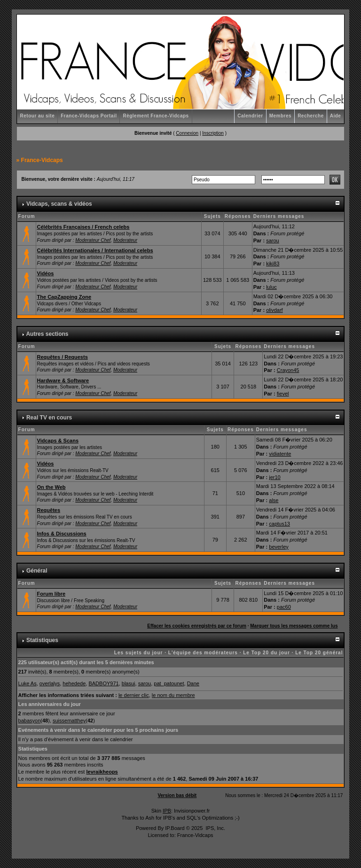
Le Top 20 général (319, 653)
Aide (336, 116)
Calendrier (250, 116)
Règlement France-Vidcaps (156, 116)
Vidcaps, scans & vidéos (59, 204)
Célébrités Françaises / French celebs (83, 227)
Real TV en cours (49, 418)
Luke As (27, 683)
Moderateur (125, 240)
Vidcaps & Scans (58, 441)
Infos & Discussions (62, 534)
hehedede (74, 683)
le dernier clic (134, 695)
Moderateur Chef (93, 240)
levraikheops (102, 772)
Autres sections (47, 334)
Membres (280, 116)
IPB (167, 811)
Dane (193, 683)
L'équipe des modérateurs (203, 653)
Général (37, 571)
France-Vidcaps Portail (89, 116)
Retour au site (38, 116)
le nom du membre (173, 695)
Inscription (213, 133)
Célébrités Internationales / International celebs (95, 250)
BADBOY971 (103, 683)
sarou (273, 240)
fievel (283, 394)
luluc (271, 287)
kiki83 (273, 263)
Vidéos (46, 273)
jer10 (275, 477)
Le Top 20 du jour (267, 653)
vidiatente (280, 454)
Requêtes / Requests (63, 357)
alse (274, 500)
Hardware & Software (63, 380)
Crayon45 (288, 370)
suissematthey (69, 721)
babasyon (30, 721)
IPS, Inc (215, 828)
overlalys (50, 683)
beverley (279, 547)
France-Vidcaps (42, 160)
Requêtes (49, 510)
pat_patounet (169, 683)
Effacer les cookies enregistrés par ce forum (197, 626)
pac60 (284, 607)
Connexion (187, 133)
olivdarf (274, 310)
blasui (129, 683)
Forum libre (51, 594)
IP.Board (175, 828)
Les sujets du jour (139, 653)
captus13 (279, 524)
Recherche (311, 116)
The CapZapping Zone (64, 297)
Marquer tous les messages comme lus (294, 626)
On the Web (51, 487)
